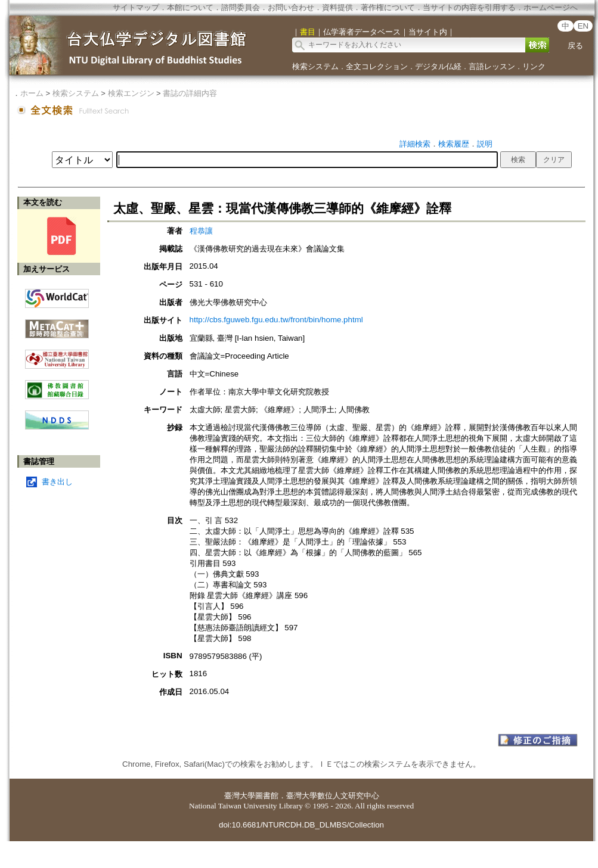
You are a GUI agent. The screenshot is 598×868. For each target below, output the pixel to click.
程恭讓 (201, 231)
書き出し (57, 482)
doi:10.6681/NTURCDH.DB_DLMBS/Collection (301, 825)
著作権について (388, 7)
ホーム (32, 93)
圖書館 (267, 796)
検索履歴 (454, 144)
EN (583, 26)
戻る (575, 46)
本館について (190, 7)
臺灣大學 (240, 796)
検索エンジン (131, 93)
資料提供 (337, 7)
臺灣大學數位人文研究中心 (333, 796)
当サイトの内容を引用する (469, 7)
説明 (485, 144)
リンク (534, 66)
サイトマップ (136, 7)
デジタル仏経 (438, 66)
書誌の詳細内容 (190, 93)
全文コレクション (377, 66)
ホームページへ (551, 7)
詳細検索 (415, 144)
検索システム (315, 66)
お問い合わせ (291, 7)
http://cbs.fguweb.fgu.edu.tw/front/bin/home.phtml (276, 320)
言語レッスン (492, 66)
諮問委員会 (241, 7)
